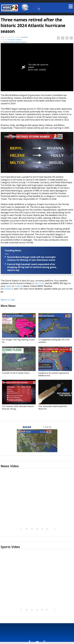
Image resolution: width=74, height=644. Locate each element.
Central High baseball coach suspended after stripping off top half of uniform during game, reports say (32, 267)
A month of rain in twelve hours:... (16, 373)
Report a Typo (8, 300)
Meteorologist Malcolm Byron (15, 42)
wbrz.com (39, 283)
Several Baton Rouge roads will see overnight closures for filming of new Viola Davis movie (31, 258)
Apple (9, 286)
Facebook (9, 289)
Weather (25, 37)
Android (19, 286)
